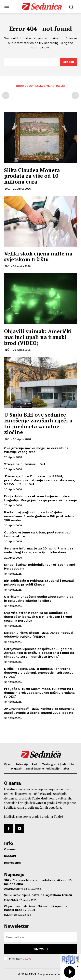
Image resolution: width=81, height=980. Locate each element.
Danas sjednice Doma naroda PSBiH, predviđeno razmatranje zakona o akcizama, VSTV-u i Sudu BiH (39, 480)
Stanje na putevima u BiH (24, 464)
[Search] (69, 62)
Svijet (8, 915)
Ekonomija (11, 900)
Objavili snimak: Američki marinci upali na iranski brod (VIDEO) (38, 337)
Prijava (40, 949)
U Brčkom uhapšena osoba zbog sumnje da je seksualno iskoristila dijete (39, 598)
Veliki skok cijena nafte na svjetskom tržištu (38, 256)
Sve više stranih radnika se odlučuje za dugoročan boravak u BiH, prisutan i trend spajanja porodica (38, 617)
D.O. (7, 189)
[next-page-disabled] (75, 95)
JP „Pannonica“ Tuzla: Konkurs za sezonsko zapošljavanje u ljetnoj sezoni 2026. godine (39, 711)
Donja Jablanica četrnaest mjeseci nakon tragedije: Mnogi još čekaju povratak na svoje (40, 498)
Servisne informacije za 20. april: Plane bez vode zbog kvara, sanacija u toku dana (39, 550)
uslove (27, 959)
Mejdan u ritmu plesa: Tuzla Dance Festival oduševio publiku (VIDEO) (39, 635)
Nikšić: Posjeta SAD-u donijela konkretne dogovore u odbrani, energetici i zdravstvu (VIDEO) (39, 673)
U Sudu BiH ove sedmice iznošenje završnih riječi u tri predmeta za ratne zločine (38, 423)
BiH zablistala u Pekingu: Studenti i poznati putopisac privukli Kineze (39, 582)
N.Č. (7, 266)
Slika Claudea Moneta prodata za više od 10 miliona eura (32, 176)
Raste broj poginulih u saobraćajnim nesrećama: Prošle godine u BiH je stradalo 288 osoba (39, 516)
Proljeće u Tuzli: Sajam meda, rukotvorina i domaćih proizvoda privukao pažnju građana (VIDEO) (39, 693)
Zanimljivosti (13, 889)
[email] (40, 937)
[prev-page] (6, 95)
